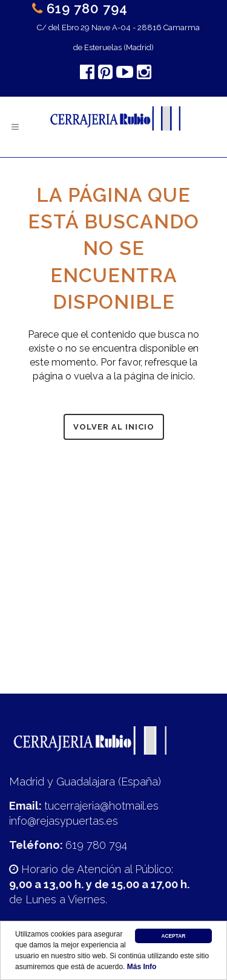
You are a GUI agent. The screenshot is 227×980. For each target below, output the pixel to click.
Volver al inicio (114, 427)
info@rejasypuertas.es (64, 821)
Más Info (142, 967)
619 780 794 (87, 8)
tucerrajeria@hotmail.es (101, 806)
